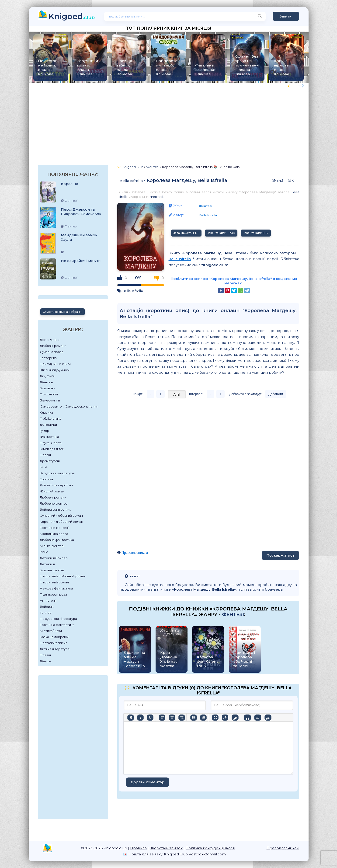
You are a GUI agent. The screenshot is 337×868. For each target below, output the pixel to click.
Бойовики (48, 388)
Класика (46, 412)
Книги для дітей (52, 449)
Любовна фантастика (57, 540)
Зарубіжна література (57, 473)
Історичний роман (54, 582)
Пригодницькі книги (55, 364)
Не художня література (58, 619)
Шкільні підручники (55, 370)
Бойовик (47, 607)
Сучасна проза (52, 352)
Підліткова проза (53, 594)
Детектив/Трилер (54, 558)
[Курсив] (140, 718)
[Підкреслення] (150, 718)
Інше (44, 467)
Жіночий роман (52, 491)
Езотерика (48, 358)
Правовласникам (135, 553)
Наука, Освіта (51, 443)
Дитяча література (55, 649)
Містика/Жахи (51, 631)
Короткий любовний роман (61, 522)
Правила (138, 848)
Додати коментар (148, 782)
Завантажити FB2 (256, 233)
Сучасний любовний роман (61, 516)
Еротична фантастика (57, 625)
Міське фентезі (52, 546)
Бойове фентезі (53, 570)
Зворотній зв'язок (166, 848)
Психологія (49, 394)
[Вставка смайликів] (215, 718)
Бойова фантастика (56, 509)
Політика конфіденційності (210, 848)
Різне (44, 552)
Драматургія (50, 461)
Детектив (47, 564)
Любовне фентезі (54, 503)
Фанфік (46, 661)
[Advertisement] (169, 119)
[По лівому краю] (162, 718)
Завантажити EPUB (221, 233)
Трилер (46, 613)
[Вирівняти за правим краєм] (182, 718)
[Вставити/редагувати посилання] (225, 718)
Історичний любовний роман (63, 576)
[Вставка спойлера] (258, 718)
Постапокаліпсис (54, 643)
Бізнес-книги (50, 400)
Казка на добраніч (54, 637)
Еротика (46, 479)
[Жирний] (131, 718)
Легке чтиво (50, 340)
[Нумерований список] (203, 718)
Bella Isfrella (131, 181)
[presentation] (290, 85)
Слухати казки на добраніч (63, 312)
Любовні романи (53, 346)
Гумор (45, 431)
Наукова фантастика (56, 588)
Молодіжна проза (54, 534)
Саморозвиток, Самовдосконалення (69, 406)
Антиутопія (49, 600)
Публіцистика (51, 418)
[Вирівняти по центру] (172, 718)
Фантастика (49, 437)
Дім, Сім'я (47, 376)
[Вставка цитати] (247, 718)
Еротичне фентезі (54, 528)
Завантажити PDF (186, 233)
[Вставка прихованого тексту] (268, 718)
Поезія (45, 455)
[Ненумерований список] (194, 718)
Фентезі (46, 382)
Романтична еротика (57, 485)
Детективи (48, 425)
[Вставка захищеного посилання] (235, 718)
